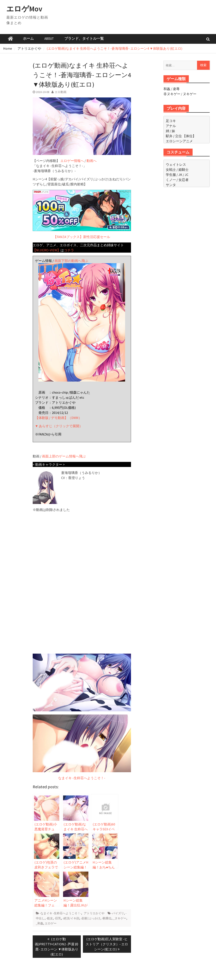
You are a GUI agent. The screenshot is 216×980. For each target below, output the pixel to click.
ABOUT (49, 39)
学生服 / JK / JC (177, 175)
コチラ (69, 250)
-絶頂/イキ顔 (71, 918)
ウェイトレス (176, 164)
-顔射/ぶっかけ (91, 918)
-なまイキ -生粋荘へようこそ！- (60, 913)
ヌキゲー (190, 94)
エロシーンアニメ (179, 141)
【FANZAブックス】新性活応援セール (82, 214)
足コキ (171, 121)
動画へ (92, 161)
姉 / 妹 (170, 131)
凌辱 (176, 89)
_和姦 (40, 923)
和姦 (167, 89)
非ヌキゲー (172, 94)
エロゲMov (24, 9)
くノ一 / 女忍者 (177, 180)
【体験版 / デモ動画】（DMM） (58, 418)
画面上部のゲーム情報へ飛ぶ (64, 456)
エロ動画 (61, 92)
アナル (171, 126)
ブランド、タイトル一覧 (84, 39)
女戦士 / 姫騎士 (177, 170)
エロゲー (51, 923)
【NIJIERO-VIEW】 (47, 250)
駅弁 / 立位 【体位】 (181, 136)
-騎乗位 (107, 918)
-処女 (50, 918)
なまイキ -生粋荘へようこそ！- (82, 778)
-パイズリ (118, 913)
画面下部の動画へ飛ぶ (71, 261)
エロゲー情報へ (72, 161)
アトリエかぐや (94, 913)
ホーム (28, 39)
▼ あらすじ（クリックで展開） (59, 426)
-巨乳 (58, 918)
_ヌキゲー (120, 918)
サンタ (171, 185)
